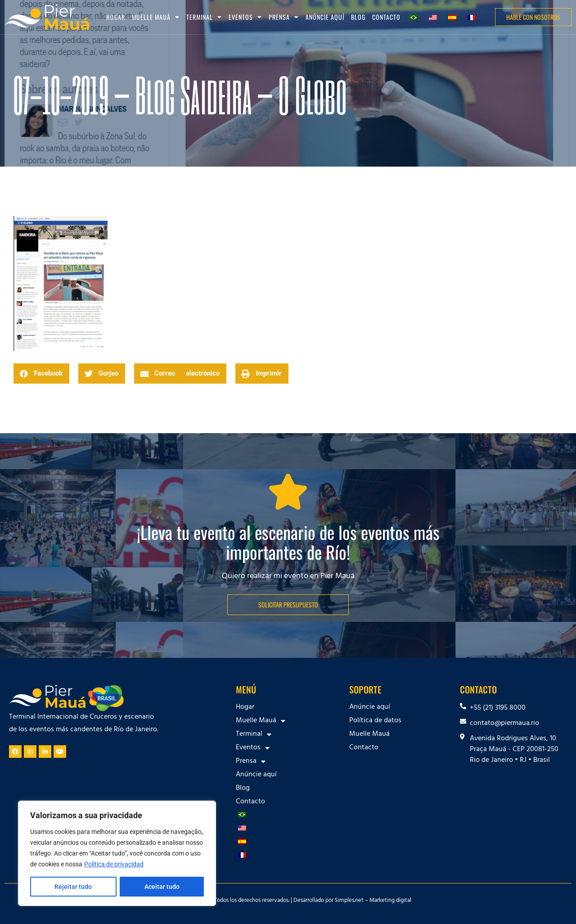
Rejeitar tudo (73, 887)
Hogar (116, 17)
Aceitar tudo (162, 887)
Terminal (204, 17)
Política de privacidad (114, 864)
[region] (117, 853)
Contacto (386, 17)
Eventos (245, 17)
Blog (358, 17)
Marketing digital (390, 901)
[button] (41, 374)
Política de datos (375, 721)
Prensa (284, 17)
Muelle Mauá (156, 17)
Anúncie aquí (325, 17)
